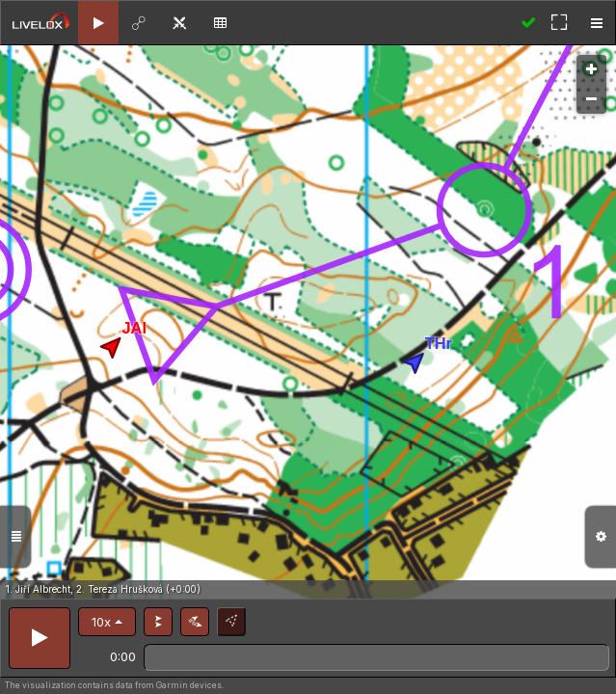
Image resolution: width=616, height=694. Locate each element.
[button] (107, 622)
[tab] (98, 23)
